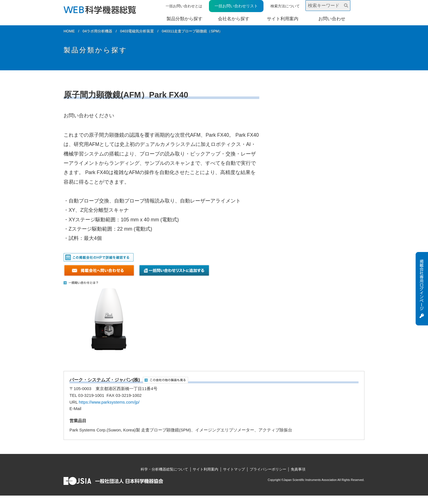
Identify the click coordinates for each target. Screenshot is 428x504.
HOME (69, 31)
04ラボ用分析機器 (98, 31)
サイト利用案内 (283, 19)
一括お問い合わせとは (184, 6)
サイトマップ (234, 469)
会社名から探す (234, 19)
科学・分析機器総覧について (164, 469)
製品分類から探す (184, 19)
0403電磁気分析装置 (137, 31)
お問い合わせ (332, 19)
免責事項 (298, 469)
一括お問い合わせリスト (236, 6)
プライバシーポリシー (268, 469)
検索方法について (285, 6)
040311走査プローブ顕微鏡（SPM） (192, 31)
